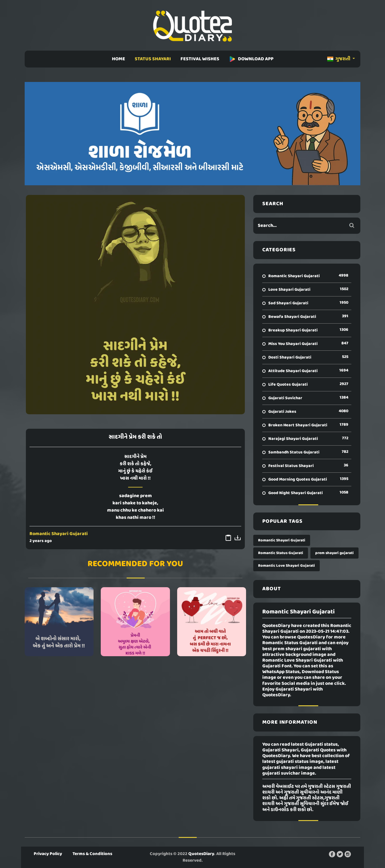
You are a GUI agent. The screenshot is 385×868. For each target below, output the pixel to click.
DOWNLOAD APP (251, 59)
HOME (119, 59)
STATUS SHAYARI (153, 59)
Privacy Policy (48, 854)
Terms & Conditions (92, 854)
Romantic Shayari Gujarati (59, 534)
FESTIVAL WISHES (200, 59)
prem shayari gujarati (334, 553)
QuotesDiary (201, 854)
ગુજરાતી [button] (339, 59)
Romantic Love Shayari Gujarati (286, 566)
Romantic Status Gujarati (281, 553)
